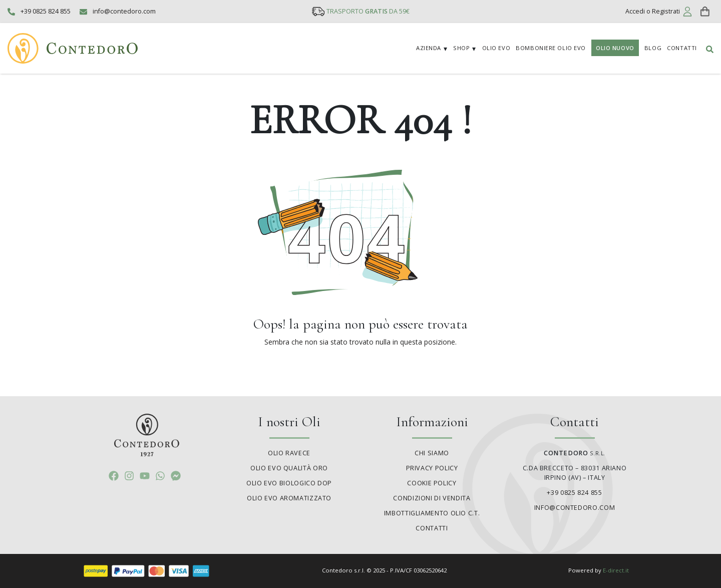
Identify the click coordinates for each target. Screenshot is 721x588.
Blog (653, 48)
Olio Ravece (289, 453)
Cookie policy (432, 483)
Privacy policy (432, 468)
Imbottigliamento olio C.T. (432, 513)
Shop (461, 48)
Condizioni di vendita (432, 498)
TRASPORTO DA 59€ (368, 11)
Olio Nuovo (615, 48)
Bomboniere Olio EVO (551, 48)
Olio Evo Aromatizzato (289, 498)
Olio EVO (496, 48)
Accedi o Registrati (653, 11)
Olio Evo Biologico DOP (289, 483)
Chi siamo (432, 453)
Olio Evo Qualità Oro (289, 468)
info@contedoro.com (124, 11)
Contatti (682, 48)
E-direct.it (616, 570)
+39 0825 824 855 (46, 11)
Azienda (429, 48)
